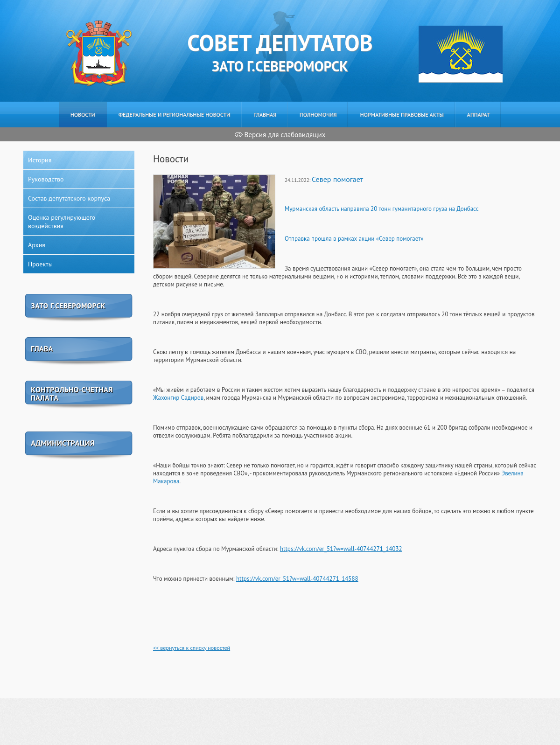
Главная (265, 115)
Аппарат (479, 115)
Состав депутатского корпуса (69, 198)
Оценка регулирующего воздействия (62, 222)
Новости (83, 115)
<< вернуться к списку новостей (192, 648)
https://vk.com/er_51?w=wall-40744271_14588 (297, 579)
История (40, 160)
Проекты (40, 264)
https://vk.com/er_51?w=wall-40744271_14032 (341, 549)
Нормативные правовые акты (402, 115)
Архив (37, 245)
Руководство (46, 179)
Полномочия (318, 115)
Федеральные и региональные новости (175, 115)
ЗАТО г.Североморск (280, 52)
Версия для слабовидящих (280, 135)
